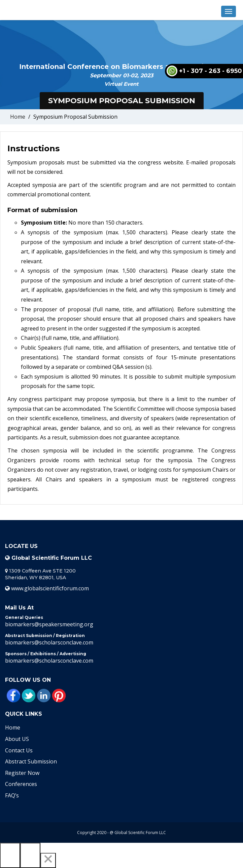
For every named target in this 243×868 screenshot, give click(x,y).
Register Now (22, 773)
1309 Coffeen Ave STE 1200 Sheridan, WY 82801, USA (40, 574)
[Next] (30, 855)
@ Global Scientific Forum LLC (138, 833)
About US (17, 739)
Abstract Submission (31, 761)
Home (18, 117)
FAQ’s (12, 795)
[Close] (48, 860)
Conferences (21, 784)
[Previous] (10, 855)
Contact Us (19, 750)
